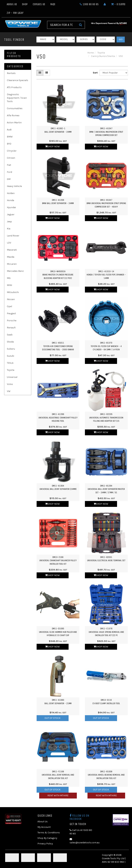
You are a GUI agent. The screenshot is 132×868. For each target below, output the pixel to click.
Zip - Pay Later (15, 13)
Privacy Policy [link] (45, 844)
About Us (12, 4)
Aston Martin (14, 123)
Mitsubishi (13, 292)
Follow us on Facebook (79, 817)
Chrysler (12, 151)
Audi (9, 130)
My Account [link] (44, 827)
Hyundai (11, 207)
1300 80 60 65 (89, 4)
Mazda (11, 257)
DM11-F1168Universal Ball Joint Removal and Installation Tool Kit (58, 775)
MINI (9, 285)
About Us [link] (43, 822)
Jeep (9, 222)
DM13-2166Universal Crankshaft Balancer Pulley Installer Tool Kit (58, 561)
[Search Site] (81, 25)
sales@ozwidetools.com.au (83, 841)
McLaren (12, 264)
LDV (9, 243)
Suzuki (10, 356)
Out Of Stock (53, 718)
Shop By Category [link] (47, 838)
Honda (10, 200)
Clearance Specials (18, 80)
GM (9, 179)
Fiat (9, 165)
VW (9, 391)
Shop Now (53, 147)
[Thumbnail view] (40, 73)
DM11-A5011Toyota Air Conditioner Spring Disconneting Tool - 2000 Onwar (58, 346)
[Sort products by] (114, 73)
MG (9, 278)
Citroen (11, 158)
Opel (9, 306)
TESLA (10, 363)
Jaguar (11, 214)
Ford (9, 172)
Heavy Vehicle (14, 186)
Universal (12, 377)
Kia (9, 229)
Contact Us (39, 4)
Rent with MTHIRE (58, 795)
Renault (11, 328)
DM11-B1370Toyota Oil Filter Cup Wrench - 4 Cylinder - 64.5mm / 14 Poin (106, 346)
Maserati (12, 250)
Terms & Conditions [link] (49, 833)
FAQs (53, 4)
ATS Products (14, 87)
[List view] (47, 73)
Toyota (11, 370)
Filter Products (14, 55)
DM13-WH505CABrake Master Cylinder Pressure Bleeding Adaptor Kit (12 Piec (58, 275)
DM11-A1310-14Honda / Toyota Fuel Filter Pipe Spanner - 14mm (106, 275)
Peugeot (11, 313)
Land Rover (13, 236)
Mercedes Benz (15, 271)
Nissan (11, 299)
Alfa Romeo (13, 115)
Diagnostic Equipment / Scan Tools (17, 98)
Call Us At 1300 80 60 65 (81, 832)
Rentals (11, 73)
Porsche (12, 321)
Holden (11, 193)
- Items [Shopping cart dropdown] (118, 4)
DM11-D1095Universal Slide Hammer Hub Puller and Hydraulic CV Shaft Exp (58, 632)
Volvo (10, 384)
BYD (9, 144)
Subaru (11, 349)
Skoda (10, 342)
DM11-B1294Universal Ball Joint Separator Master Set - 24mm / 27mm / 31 (106, 489)
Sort (95, 73)
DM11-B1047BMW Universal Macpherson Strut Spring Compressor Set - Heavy (106, 203)
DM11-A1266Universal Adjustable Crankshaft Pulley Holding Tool (58, 418)
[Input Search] (62, 25)
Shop (25, 4)
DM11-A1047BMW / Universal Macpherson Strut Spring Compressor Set (106, 132)
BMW (10, 137)
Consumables (15, 108)
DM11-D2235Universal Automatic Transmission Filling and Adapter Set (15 (106, 418)
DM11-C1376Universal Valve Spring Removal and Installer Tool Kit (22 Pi (106, 632)
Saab (10, 335)
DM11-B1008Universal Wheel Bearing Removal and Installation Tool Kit (106, 775)
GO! (121, 39)
